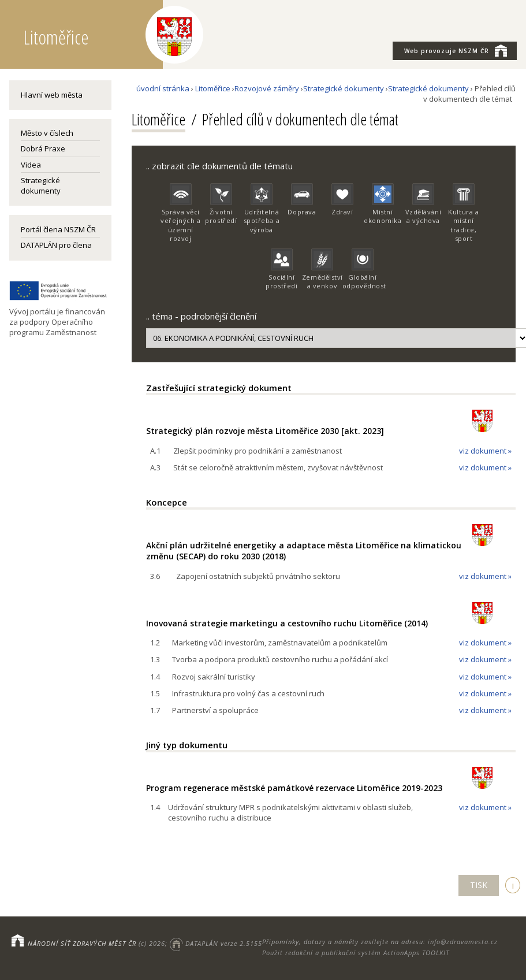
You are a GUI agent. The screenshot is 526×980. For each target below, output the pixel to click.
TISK (479, 885)
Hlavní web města (52, 95)
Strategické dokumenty (41, 185)
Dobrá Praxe (43, 149)
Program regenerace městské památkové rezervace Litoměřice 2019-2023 (294, 788)
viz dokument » (485, 451)
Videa (31, 165)
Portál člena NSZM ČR (58, 229)
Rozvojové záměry (267, 88)
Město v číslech (47, 133)
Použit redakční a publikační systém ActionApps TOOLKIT (356, 953)
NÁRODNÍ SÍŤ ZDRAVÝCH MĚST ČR (82, 943)
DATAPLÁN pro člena (56, 245)
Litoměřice (213, 88)
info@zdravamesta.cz (463, 942)
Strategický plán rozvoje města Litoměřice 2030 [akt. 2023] (265, 431)
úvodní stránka (163, 88)
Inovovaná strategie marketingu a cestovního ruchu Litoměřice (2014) (287, 623)
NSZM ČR (456, 50)
